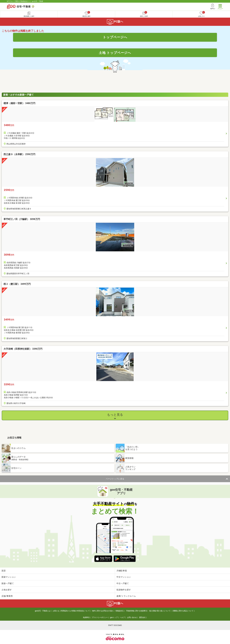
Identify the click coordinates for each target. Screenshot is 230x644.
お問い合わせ (132, 617)
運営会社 (142, 617)
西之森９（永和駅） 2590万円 (19, 154)
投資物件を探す (124, 590)
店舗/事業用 (7, 596)
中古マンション (124, 577)
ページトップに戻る (115, 479)
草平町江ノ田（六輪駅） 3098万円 (22, 219)
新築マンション (9, 577)
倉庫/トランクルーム (126, 596)
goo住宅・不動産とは (43, 611)
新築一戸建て (8, 583)
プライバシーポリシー (100, 617)
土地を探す (7, 590)
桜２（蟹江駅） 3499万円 (17, 284)
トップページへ (115, 37)
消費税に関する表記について (183, 611)
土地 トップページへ (115, 53)
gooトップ (114, 617)
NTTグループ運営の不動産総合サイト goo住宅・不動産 (25, 1)
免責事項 (86, 617)
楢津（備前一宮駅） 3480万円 (19, 103)
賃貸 (4, 571)
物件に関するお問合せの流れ (103, 611)
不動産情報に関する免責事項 (136, 611)
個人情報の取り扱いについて (160, 611)
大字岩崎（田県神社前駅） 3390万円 (23, 349)
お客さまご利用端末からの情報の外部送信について (71, 611)
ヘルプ (122, 617)
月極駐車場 (122, 571)
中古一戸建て (123, 583)
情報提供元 (119, 611)
